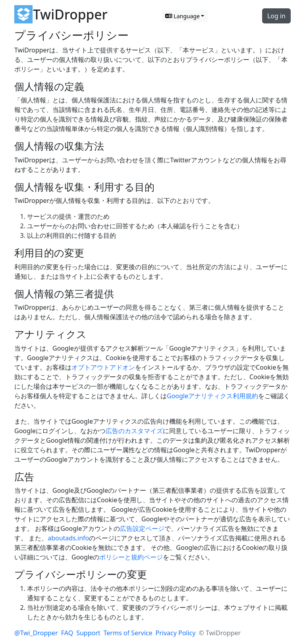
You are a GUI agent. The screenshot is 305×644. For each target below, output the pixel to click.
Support (88, 633)
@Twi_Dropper (36, 633)
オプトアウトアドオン (103, 367)
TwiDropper (70, 14)
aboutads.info (68, 538)
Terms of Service (128, 633)
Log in (276, 16)
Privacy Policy (175, 633)
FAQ (67, 633)
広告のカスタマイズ (134, 431)
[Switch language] (185, 16)
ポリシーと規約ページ (131, 557)
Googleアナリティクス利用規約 (212, 396)
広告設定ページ (142, 528)
